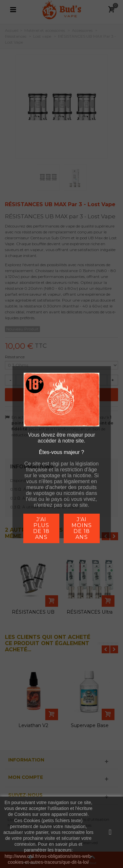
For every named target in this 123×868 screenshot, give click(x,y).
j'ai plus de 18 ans (41, 528)
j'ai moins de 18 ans (82, 528)
